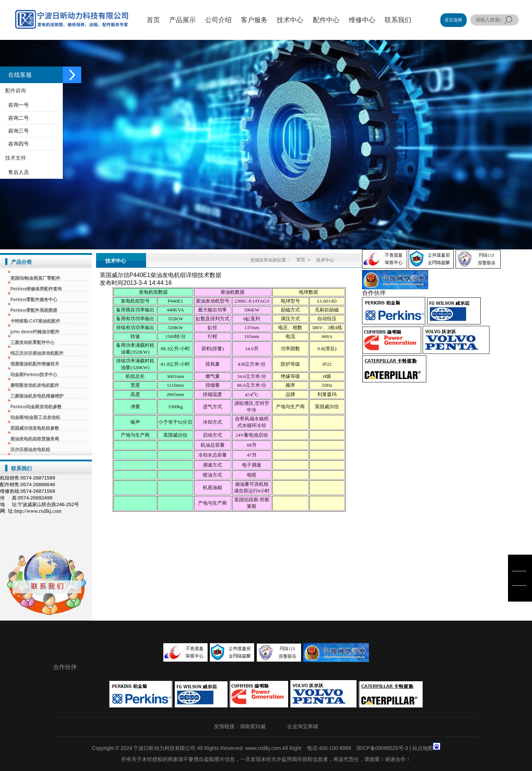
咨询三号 (17, 131)
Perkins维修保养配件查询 (36, 289)
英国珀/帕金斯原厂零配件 (35, 278)
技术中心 (116, 261)
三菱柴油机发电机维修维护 (37, 396)
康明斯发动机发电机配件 (35, 385)
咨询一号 (17, 105)
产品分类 (21, 262)
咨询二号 (17, 118)
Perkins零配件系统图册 (34, 310)
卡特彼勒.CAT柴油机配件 (35, 321)
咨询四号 (17, 144)
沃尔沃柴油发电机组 (30, 450)
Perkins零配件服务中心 (34, 300)
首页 (301, 260)
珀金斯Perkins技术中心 (34, 375)
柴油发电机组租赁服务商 (35, 439)
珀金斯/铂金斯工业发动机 (35, 417)
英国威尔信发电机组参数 (35, 428)
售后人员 (17, 172)
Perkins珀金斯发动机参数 (36, 407)
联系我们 (21, 468)
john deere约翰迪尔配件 (35, 332)
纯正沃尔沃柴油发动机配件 (37, 353)
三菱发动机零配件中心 (33, 342)
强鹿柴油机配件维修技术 (35, 364)
